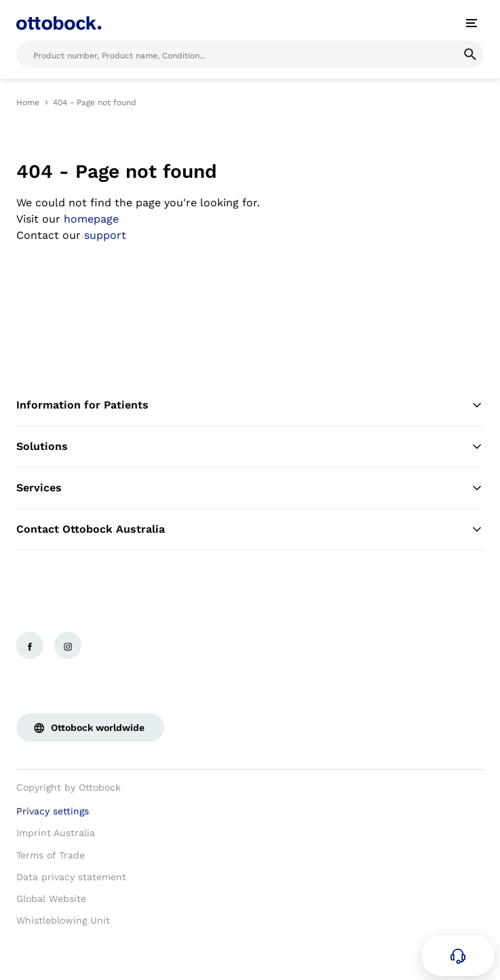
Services (250, 488)
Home (28, 102)
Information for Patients (250, 405)
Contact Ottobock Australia (250, 529)
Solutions (250, 447)
